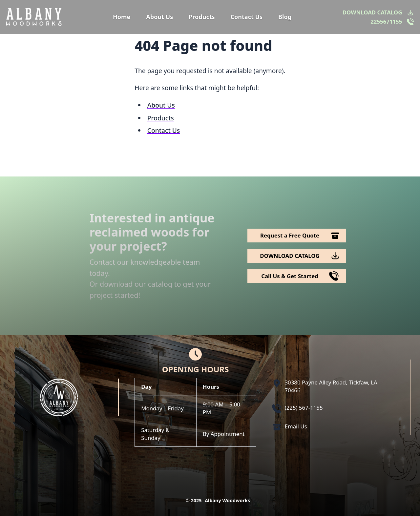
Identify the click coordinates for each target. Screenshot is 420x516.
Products (202, 17)
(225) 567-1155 (304, 408)
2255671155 (386, 21)
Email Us (296, 426)
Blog (285, 17)
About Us (159, 17)
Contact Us (247, 17)
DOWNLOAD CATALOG (372, 12)
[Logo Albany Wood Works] (34, 17)
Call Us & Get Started (290, 276)
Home (122, 17)
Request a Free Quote (290, 235)
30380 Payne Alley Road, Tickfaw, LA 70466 (331, 386)
